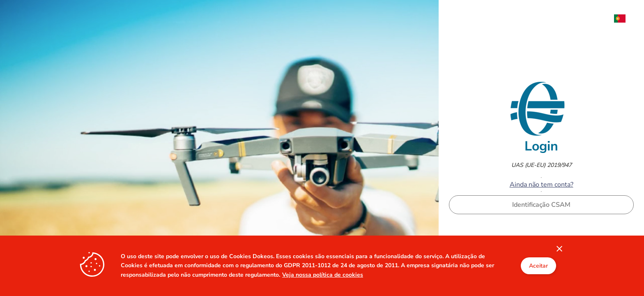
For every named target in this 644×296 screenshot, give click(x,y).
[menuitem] (624, 18)
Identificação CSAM (541, 205)
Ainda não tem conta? (542, 185)
